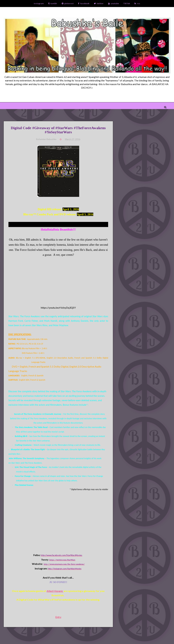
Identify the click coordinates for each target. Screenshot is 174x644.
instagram (39, 3)
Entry (58, 617)
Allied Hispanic (55, 591)
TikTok (127, 3)
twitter (99, 3)
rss (137, 3)
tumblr (53, 3)
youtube (114, 3)
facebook (84, 3)
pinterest (68, 3)
